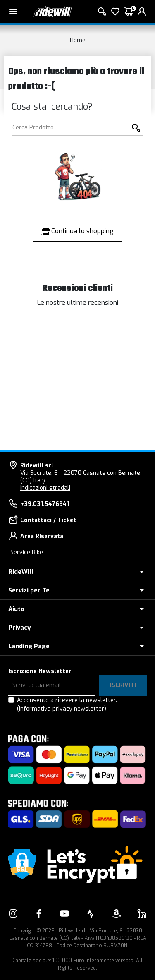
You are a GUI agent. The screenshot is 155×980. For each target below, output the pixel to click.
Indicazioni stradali (45, 488)
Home (78, 40)
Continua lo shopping (78, 231)
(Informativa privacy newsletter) (62, 709)
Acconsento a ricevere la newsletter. (67, 704)
